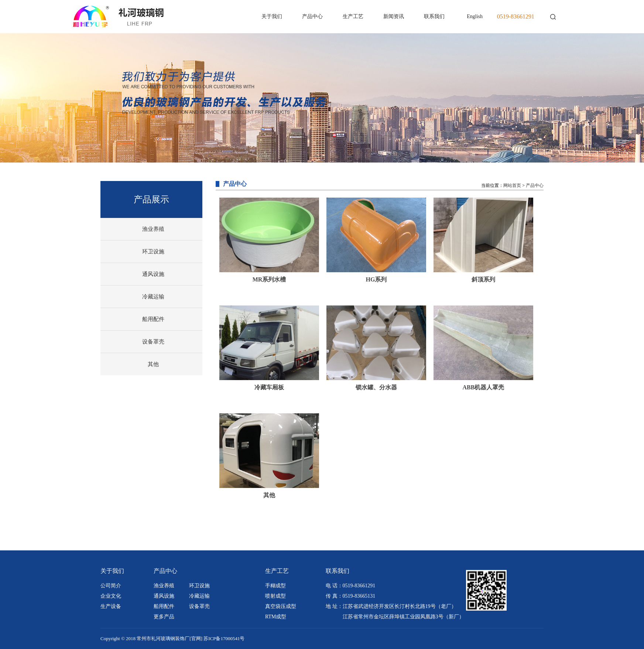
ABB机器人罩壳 (484, 387)
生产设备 (111, 606)
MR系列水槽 (269, 279)
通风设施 (153, 274)
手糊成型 (275, 586)
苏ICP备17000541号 (224, 638)
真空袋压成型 (281, 606)
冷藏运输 (153, 297)
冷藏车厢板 (269, 387)
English (475, 16)
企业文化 (111, 596)
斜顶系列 (483, 279)
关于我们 (272, 16)
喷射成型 (275, 596)
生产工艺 (353, 16)
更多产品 (164, 617)
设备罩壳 (153, 342)
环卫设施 (153, 252)
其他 (153, 364)
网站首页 (512, 185)
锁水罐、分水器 (376, 387)
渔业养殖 (153, 229)
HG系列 (376, 279)
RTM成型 (276, 617)
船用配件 (153, 319)
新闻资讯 (394, 16)
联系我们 (434, 16)
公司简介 (111, 586)
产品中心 (312, 16)
